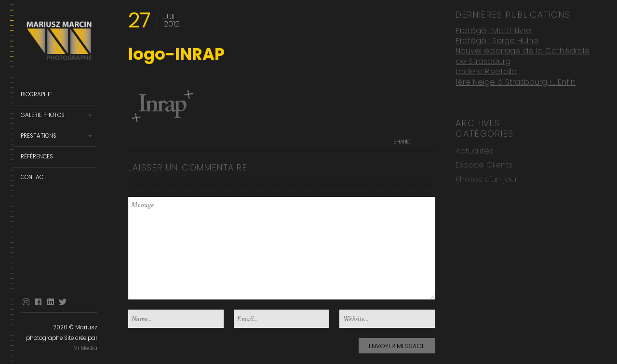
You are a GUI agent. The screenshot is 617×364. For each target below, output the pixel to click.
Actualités (474, 149)
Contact (34, 177)
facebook (38, 302)
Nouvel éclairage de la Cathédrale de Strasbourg (523, 55)
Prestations (39, 136)
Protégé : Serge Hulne (497, 39)
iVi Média (85, 348)
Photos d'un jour (486, 178)
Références (37, 156)
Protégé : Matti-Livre (493, 29)
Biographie (36, 94)
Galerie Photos (43, 115)
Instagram (26, 302)
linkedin (51, 302)
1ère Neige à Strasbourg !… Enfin (516, 80)
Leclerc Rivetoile (486, 70)
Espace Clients (484, 163)
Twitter (63, 302)
